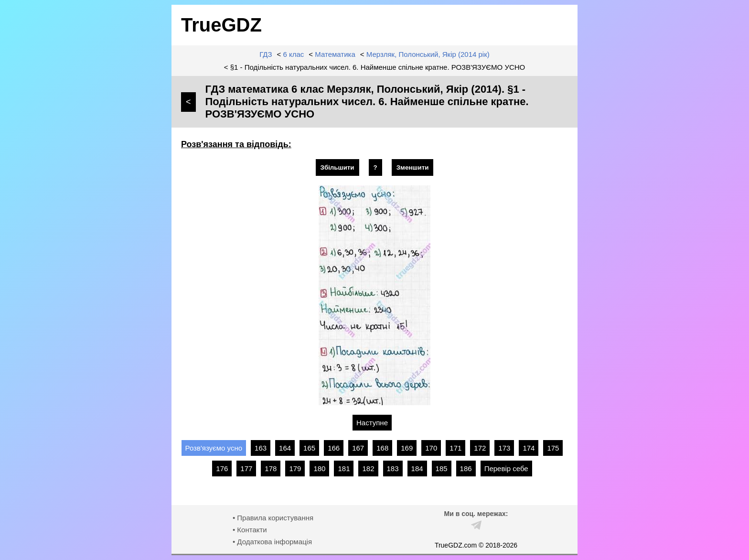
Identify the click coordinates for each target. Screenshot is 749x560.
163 (261, 448)
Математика (335, 54)
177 (246, 468)
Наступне (372, 423)
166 (334, 448)
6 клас (294, 54)
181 (344, 468)
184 (417, 468)
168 (382, 448)
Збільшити (337, 167)
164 (285, 448)
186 (466, 468)
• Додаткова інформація (272, 542)
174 (529, 448)
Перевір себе (506, 468)
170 (431, 448)
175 (553, 448)
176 (222, 468)
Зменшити (413, 167)
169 (407, 448)
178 (271, 468)
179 (295, 468)
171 (455, 448)
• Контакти (250, 530)
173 (504, 448)
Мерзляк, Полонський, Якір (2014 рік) (428, 54)
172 (480, 448)
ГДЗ (266, 54)
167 (358, 448)
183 (393, 468)
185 (442, 468)
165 (309, 448)
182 (368, 468)
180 (319, 468)
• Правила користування (273, 518)
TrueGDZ (221, 25)
